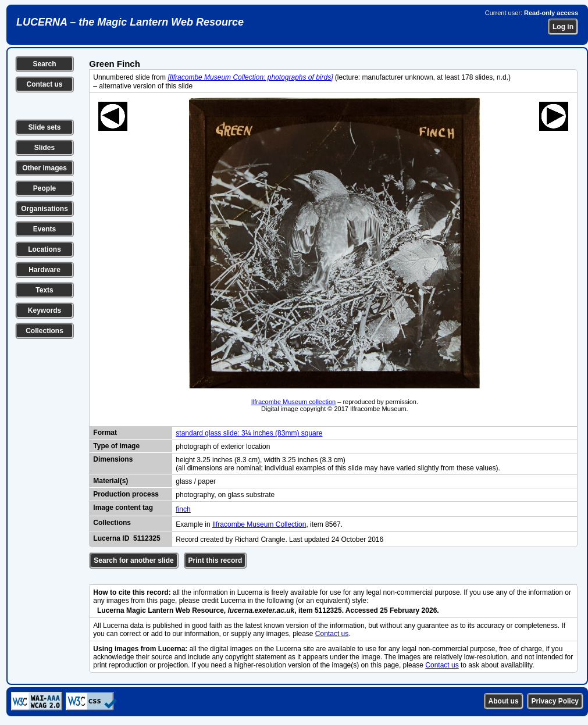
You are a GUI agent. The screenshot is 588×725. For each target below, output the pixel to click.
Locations (44, 249)
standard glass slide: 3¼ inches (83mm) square (249, 433)
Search (44, 64)
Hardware (44, 270)
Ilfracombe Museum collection (294, 402)
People (44, 188)
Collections (44, 331)
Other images (44, 168)
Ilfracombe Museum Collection (259, 524)
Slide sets (44, 127)
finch (183, 509)
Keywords (44, 310)
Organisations (44, 209)
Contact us (44, 84)
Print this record (215, 560)
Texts (44, 290)
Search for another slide (133, 560)
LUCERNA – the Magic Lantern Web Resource (130, 22)
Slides (44, 148)
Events (44, 229)
